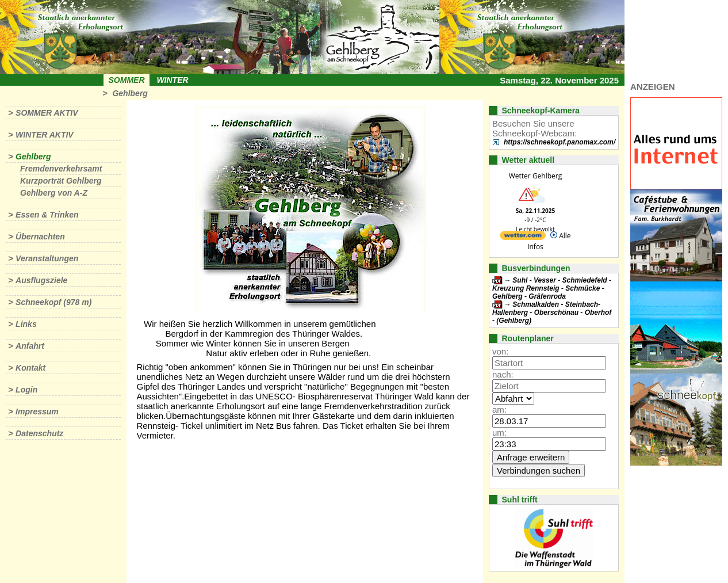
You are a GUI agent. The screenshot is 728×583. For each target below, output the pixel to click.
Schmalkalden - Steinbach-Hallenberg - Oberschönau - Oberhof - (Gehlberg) (552, 313)
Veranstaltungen (47, 258)
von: (500, 351)
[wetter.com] (523, 237)
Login (26, 390)
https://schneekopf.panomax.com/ (560, 142)
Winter (172, 80)
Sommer (127, 80)
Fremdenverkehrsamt (61, 169)
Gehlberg (130, 93)
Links (26, 324)
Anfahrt (30, 346)
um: (499, 433)
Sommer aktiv (47, 113)
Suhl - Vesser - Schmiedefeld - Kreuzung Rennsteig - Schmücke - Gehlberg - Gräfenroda (552, 288)
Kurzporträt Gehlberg (61, 181)
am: (499, 409)
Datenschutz (39, 433)
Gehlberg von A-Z (54, 193)
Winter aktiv (45, 135)
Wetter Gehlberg (535, 176)
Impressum (37, 411)
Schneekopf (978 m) (53, 302)
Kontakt (30, 368)
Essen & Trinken (47, 215)
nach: (503, 374)
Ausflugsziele (41, 280)
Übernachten (40, 237)
